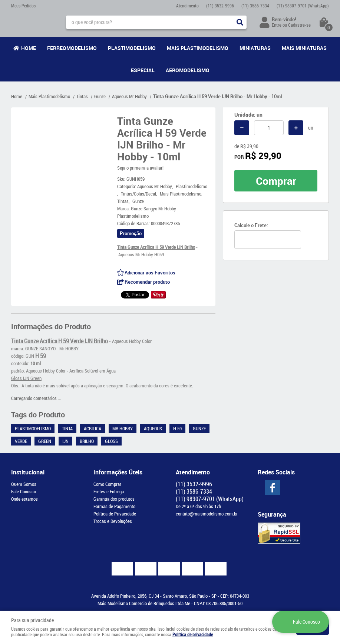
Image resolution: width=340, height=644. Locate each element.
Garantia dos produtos (114, 499)
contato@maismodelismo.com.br (207, 514)
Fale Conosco (24, 491)
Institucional (28, 472)
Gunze (199, 428)
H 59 (177, 428)
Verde (21, 441)
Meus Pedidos (23, 6)
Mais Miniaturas (304, 48)
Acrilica (93, 428)
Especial (143, 70)
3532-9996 (220, 6)
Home (29, 48)
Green (45, 441)
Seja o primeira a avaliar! (140, 168)
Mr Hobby (123, 428)
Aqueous (153, 428)
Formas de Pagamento (114, 506)
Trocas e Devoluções (113, 521)
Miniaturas (255, 48)
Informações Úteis (118, 472)
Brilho (87, 441)
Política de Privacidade (115, 514)
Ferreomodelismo (72, 48)
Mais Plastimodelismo (198, 48)
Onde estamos (24, 499)
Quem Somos (24, 484)
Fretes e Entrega (109, 491)
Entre (277, 25)
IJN (65, 441)
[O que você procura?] (240, 22)
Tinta (67, 428)
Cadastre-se (299, 25)
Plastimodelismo (132, 48)
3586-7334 (255, 6)
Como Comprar (107, 484)
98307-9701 (303, 6)
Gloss (111, 441)
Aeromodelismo (188, 70)
